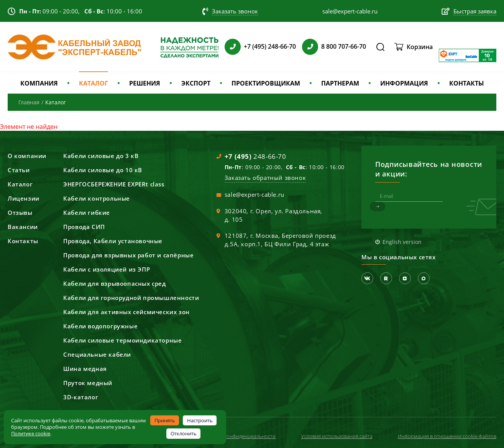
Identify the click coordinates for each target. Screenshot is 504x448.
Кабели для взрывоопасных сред (114, 283)
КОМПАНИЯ (39, 83)
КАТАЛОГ (94, 83)
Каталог (20, 184)
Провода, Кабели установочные (113, 241)
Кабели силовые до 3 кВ (101, 156)
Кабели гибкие (87, 212)
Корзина (420, 47)
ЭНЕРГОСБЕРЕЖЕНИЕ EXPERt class (114, 184)
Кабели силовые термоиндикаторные (122, 340)
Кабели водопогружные (100, 326)
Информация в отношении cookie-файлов (447, 436)
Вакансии (23, 227)
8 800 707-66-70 (344, 46)
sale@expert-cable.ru (254, 194)
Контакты (23, 241)
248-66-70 (255, 156)
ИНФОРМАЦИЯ (404, 83)
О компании (27, 156)
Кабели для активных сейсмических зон (126, 312)
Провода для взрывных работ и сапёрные (128, 255)
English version (402, 242)
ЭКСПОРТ (196, 83)
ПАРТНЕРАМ (340, 83)
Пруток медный (88, 383)
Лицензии (24, 198)
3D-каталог (81, 397)
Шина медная (85, 369)
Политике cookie (31, 433)
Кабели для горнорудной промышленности (131, 298)
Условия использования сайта (337, 436)
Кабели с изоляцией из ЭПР (107, 269)
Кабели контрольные (97, 198)
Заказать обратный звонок (265, 178)
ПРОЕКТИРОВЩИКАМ (266, 83)
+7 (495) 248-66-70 (270, 46)
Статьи (19, 170)
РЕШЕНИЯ (145, 83)
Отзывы (20, 212)
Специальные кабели (97, 354)
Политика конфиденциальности (238, 436)
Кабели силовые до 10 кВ (103, 170)
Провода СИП (84, 227)
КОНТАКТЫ (467, 83)
